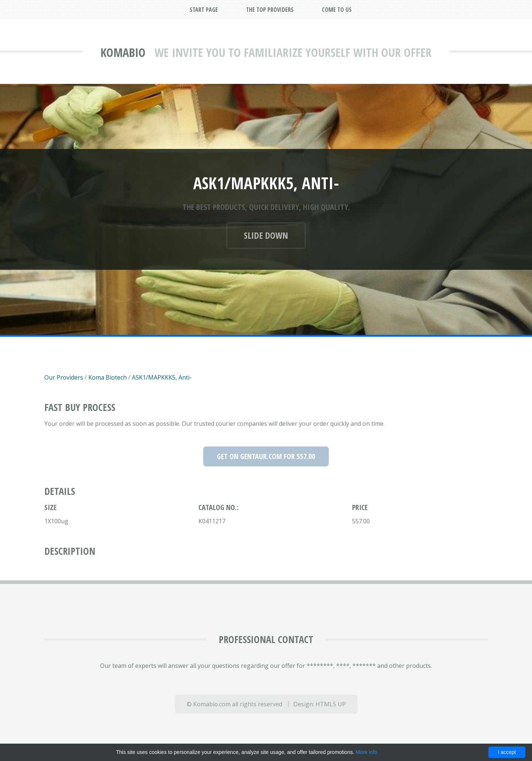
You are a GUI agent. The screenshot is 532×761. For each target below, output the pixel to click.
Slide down (266, 235)
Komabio (123, 52)
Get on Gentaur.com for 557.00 (266, 456)
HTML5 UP (331, 704)
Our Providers (64, 377)
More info (366, 752)
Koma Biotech (108, 377)
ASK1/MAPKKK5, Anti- (162, 377)
